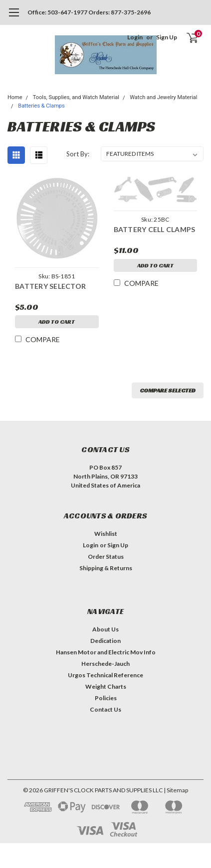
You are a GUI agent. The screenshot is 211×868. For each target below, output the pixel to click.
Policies (106, 698)
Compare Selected (168, 390)
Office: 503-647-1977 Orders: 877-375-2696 (89, 12)
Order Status (106, 557)
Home (15, 97)
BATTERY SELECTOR (50, 286)
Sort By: (78, 154)
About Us (105, 629)
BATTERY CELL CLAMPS (155, 229)
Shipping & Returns (106, 568)
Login (135, 37)
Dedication (105, 641)
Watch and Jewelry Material (163, 97)
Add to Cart (57, 321)
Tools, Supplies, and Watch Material (76, 97)
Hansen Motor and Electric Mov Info (106, 652)
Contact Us (105, 709)
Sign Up (167, 37)
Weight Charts (106, 686)
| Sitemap (176, 790)
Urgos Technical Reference (105, 675)
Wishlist (106, 534)
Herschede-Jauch (105, 664)
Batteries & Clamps (41, 106)
